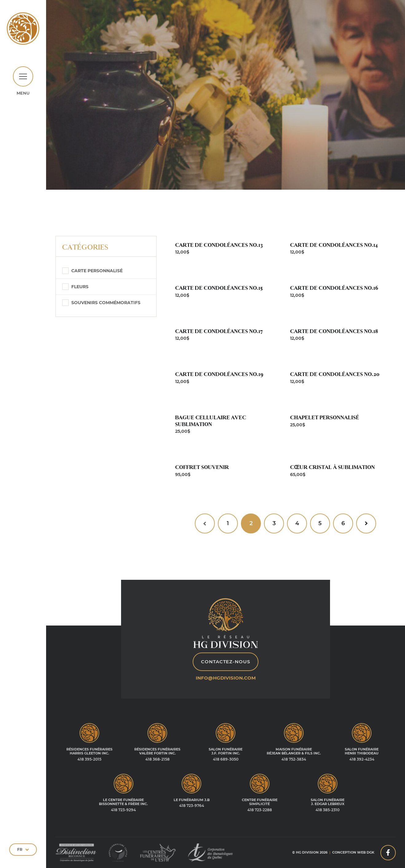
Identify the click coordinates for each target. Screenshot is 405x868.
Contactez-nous (226, 662)
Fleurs (80, 287)
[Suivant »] (366, 523)
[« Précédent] (205, 523)
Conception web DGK (353, 852)
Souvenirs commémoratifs (106, 303)
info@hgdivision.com (226, 678)
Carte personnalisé (97, 271)
